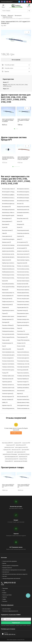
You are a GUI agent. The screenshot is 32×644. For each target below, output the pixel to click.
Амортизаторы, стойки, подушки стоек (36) (9, 214)
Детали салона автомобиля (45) (24, 247)
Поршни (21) (5, 315)
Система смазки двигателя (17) (24, 359)
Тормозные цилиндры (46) (23, 386)
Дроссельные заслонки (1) (23, 256)
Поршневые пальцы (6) (22, 312)
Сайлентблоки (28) (6, 350)
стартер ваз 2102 (7, 451)
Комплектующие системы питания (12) (9, 279)
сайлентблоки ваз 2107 (21, 446)
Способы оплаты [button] (16, 70)
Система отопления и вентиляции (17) (24, 356)
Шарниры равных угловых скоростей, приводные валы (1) (24, 404)
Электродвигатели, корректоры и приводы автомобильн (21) (24, 407)
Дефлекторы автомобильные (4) (9, 253)
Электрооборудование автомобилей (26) (9, 410)
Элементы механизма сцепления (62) (24, 410)
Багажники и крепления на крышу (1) (24, 214)
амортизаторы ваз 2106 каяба (20, 463)
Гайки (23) (4, 235)
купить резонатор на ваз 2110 (12, 460)
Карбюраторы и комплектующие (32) (9, 264)
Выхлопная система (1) (7, 232)
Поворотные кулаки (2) (7, 306)
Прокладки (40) (6, 324)
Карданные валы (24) (22, 264)
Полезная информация (6, 2)
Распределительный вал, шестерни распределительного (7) (9, 333)
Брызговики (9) (6, 226)
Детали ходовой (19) (22, 250)
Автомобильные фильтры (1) (9, 205)
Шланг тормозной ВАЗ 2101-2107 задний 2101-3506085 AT (24, 122)
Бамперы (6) (20, 217)
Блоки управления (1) (7, 223)
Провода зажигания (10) (8, 321)
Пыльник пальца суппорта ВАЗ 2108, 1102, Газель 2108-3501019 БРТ (8, 160)
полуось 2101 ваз (23, 460)
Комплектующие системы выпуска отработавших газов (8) (9, 276)
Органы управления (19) (8, 297)
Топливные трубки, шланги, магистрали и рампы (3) (9, 377)
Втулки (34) (5, 229)
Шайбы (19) (5, 404)
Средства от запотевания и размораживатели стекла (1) (9, 365)
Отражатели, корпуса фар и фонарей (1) (24, 297)
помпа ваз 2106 (10, 453)
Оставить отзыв (16, 434)
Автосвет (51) (20, 205)
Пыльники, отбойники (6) (8, 327)
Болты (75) (20, 223)
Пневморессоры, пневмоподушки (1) (24, 303)
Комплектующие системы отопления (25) (24, 276)
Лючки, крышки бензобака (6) (9, 288)
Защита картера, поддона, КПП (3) (24, 261)
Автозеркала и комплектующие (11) (24, 190)
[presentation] (26, 32)
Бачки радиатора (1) (7, 220)
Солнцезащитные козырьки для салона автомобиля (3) (24, 362)
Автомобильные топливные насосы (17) (24, 202)
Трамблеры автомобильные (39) (24, 389)
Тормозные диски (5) (7, 383)
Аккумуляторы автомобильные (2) (24, 208)
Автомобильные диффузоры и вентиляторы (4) (9, 196)
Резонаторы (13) (21, 333)
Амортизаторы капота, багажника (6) (24, 211)
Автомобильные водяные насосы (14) (24, 193)
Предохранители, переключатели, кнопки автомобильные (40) (24, 315)
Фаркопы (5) (20, 395)
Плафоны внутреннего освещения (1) (9, 303)
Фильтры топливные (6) (8, 401)
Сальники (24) (20, 350)
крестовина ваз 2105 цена (24, 456)
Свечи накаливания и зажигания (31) (9, 353)
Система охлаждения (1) (8, 359)
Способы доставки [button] (16, 66)
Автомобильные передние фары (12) (24, 199)
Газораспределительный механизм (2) (24, 232)
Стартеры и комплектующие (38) (9, 368)
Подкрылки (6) (5, 309)
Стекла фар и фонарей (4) (23, 368)
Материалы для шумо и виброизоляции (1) (24, 288)
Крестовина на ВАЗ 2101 (7, 444)
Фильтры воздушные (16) (8, 398)
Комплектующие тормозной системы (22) (24, 279)
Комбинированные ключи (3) (9, 273)
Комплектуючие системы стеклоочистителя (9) (24, 273)
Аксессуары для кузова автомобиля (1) (9, 211)
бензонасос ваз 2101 (16, 451)
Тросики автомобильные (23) (9, 392)
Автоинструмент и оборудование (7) (9, 193)
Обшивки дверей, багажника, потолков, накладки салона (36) (24, 294)
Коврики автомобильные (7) (9, 270)
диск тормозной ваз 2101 (20, 453)
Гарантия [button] (16, 73)
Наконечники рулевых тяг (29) (9, 294)
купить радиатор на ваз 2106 (21, 449)
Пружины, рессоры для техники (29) (24, 324)
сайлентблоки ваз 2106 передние (10, 456)
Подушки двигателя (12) (23, 309)
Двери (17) (20, 241)
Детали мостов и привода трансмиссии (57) (9, 247)
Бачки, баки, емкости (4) (23, 220)
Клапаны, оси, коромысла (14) (24, 267)
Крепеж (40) (5, 282)
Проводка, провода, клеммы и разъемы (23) (24, 321)
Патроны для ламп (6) (7, 300)
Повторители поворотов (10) (24, 306)
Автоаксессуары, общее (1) (8, 190)
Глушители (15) (21, 238)
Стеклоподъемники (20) (23, 371)
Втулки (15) (20, 229)
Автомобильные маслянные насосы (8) (24, 196)
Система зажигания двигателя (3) (9, 356)
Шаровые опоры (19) (7, 407)
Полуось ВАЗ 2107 (9, 463)
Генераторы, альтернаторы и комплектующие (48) (24, 235)
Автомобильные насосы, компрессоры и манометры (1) (9, 199)
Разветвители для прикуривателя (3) (9, 330)
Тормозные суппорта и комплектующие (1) (9, 386)
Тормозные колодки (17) (23, 383)
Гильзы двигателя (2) (7, 238)
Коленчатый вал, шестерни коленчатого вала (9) (24, 270)
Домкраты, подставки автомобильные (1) (24, 253)
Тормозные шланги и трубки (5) (9, 389)
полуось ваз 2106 (26, 444)
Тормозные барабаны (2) (23, 380)
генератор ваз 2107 (10, 446)
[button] (14, 130)
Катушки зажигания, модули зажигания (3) (9, 267)
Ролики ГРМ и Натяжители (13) (24, 342)
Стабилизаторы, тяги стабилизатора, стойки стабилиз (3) (24, 365)
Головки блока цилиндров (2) (9, 241)
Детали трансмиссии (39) (8, 250)
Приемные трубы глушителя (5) (9, 318)
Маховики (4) (5, 291)
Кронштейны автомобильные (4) (9, 285)
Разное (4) (20, 330)
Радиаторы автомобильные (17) (24, 327)
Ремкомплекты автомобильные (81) (24, 336)
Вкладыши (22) (21, 226)
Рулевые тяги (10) (21, 345)
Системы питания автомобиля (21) (9, 362)
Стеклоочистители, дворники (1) (9, 371)
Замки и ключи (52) (7, 261)
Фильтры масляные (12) (23, 398)
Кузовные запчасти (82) (23, 285)
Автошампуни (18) (6, 208)
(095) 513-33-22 (8, 584)
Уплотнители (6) (21, 392)
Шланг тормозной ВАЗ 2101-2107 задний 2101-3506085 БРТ (8, 487)
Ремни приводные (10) (22, 339)
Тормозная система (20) (8, 380)
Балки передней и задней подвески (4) (9, 217)
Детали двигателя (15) (22, 244)
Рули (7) (4, 348)
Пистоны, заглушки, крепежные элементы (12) (24, 300)
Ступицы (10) (5, 374)
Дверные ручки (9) (6, 244)
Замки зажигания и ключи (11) (24, 258)
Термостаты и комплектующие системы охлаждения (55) (24, 374)
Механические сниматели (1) (24, 291)
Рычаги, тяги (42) (21, 348)
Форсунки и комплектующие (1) (24, 401)
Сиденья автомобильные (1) (24, 353)
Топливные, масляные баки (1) (24, 377)
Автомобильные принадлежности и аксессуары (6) (9, 202)
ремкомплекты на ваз (9, 449)
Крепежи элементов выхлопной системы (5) (24, 282)
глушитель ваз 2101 (23, 458)
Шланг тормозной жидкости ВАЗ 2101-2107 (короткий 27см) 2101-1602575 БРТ (24, 160)
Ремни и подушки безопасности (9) (9, 339)
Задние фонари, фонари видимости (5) (9, 258)
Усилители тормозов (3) (8, 395)
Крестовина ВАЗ (25, 451)
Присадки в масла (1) (22, 318)
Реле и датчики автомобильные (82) (9, 336)
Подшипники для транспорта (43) (9, 312)
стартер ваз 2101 (18, 444)
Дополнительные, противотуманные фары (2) (9, 256)
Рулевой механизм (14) (8, 345)
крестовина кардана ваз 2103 (11, 458)
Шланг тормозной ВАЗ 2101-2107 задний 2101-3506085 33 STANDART (8, 122)
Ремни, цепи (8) (6, 342)
